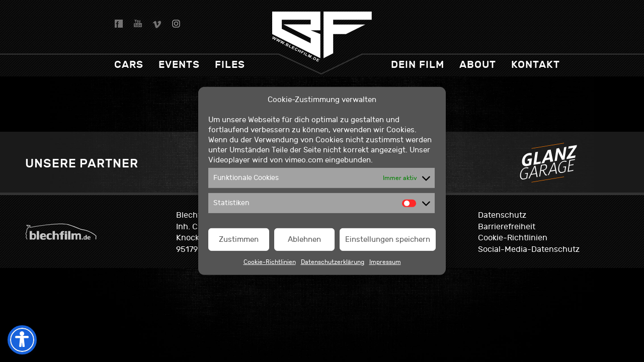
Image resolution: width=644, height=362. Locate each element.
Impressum (385, 262)
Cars (129, 65)
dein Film (418, 65)
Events (179, 65)
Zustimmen (239, 240)
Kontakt (536, 65)
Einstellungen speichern (388, 240)
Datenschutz (502, 215)
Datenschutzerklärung (333, 262)
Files (230, 65)
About (478, 65)
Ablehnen (304, 240)
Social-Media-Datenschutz (529, 249)
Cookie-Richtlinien (270, 262)
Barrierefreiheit (507, 227)
